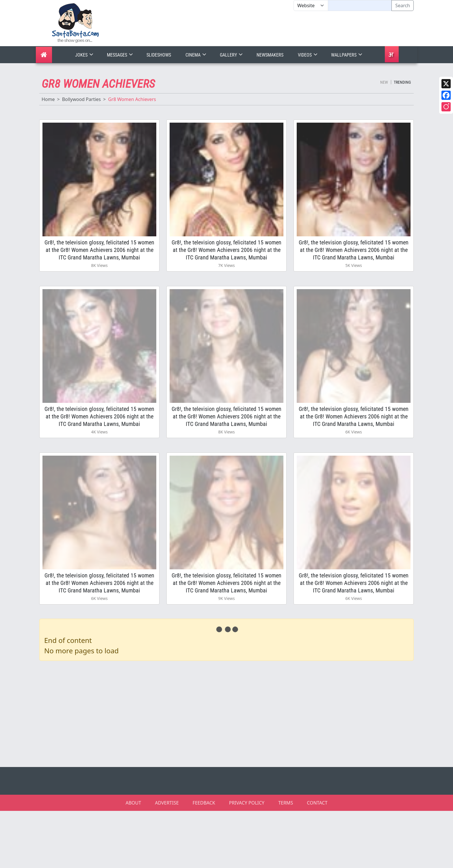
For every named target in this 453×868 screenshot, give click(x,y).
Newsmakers (270, 55)
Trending (402, 82)
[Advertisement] (294, 29)
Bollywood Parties (81, 99)
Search (403, 5)
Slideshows (159, 55)
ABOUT (133, 803)
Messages (120, 55)
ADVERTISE (167, 803)
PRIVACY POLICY (247, 803)
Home (48, 99)
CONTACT (317, 803)
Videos (308, 55)
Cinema (196, 55)
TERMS (286, 803)
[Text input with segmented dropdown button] (360, 5)
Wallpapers (347, 55)
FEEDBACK (204, 803)
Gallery (232, 55)
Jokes (85, 55)
